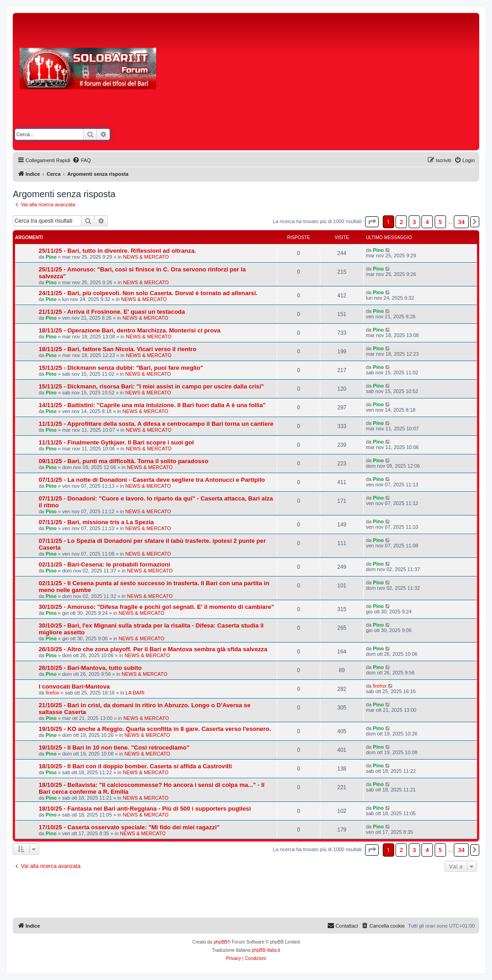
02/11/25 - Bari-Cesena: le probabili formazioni (104, 564)
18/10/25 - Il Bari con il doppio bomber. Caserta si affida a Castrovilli (135, 766)
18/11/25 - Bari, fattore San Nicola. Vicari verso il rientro (117, 349)
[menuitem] (81, 160)
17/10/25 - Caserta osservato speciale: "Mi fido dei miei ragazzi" (129, 827)
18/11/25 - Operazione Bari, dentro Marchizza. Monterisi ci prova (129, 330)
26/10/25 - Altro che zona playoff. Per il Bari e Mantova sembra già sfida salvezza (153, 649)
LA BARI (135, 693)
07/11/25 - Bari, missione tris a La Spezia (96, 522)
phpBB (220, 942)
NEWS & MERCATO (146, 257)
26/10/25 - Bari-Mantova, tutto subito (90, 668)
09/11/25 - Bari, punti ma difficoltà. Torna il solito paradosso (124, 461)
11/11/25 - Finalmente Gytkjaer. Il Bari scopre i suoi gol (116, 442)
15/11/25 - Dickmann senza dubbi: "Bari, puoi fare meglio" (121, 368)
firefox (52, 693)
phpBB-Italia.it (266, 950)
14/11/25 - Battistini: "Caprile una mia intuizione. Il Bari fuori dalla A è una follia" (152, 405)
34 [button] (461, 222)
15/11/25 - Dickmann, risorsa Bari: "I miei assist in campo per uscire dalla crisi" (151, 386)
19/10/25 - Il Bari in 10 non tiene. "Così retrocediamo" (114, 748)
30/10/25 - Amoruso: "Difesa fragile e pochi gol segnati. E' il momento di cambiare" (156, 607)
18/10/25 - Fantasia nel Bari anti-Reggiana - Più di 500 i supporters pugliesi (145, 809)
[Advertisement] (327, 83)
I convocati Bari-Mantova (74, 687)
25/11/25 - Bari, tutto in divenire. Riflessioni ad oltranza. (117, 251)
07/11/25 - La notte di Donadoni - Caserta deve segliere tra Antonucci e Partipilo (152, 480)
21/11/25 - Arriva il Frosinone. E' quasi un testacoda (112, 312)
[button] (372, 222)
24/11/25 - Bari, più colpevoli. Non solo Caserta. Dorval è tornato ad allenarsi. (148, 293)
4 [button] (427, 222)
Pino (51, 257)
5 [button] (440, 222)
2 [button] (401, 222)
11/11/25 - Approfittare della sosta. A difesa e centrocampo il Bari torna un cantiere (156, 424)
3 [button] (414, 222)
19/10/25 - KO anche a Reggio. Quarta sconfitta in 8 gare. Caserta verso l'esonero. (155, 729)
